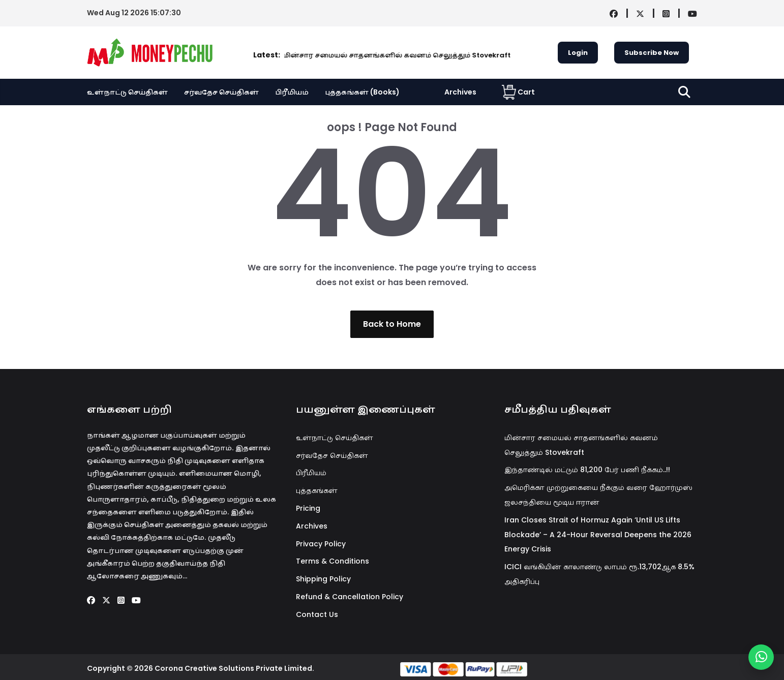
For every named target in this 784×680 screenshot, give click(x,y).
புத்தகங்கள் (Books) (362, 92)
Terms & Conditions (333, 561)
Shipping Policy (323, 579)
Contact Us (317, 614)
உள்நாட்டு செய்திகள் (127, 92)
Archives (460, 92)
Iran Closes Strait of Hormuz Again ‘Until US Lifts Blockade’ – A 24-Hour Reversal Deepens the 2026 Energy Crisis (598, 535)
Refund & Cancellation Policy (350, 597)
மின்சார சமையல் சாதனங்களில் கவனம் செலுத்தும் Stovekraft (314, 55)
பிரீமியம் (292, 92)
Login (578, 53)
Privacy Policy (321, 544)
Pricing (308, 508)
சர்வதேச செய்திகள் (221, 92)
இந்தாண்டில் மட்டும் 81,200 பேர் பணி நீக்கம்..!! (587, 470)
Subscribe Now (652, 53)
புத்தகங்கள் (317, 490)
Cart (518, 92)
